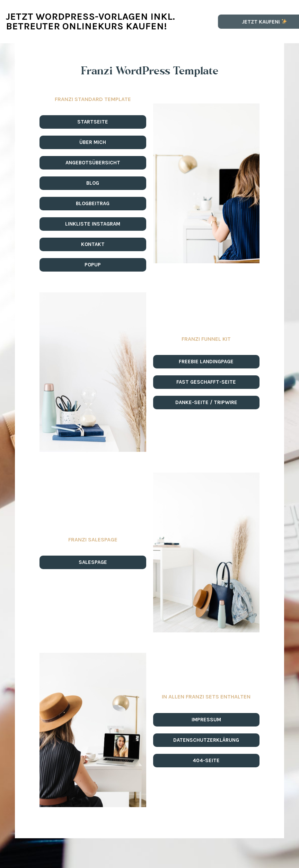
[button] (93, 122)
